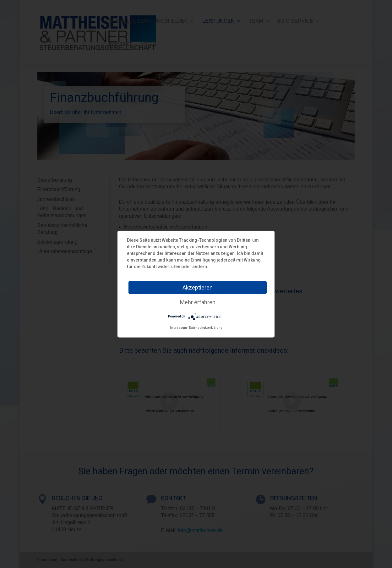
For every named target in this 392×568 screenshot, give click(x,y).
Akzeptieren (198, 287)
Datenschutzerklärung (206, 327)
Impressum (178, 327)
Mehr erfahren (198, 302)
